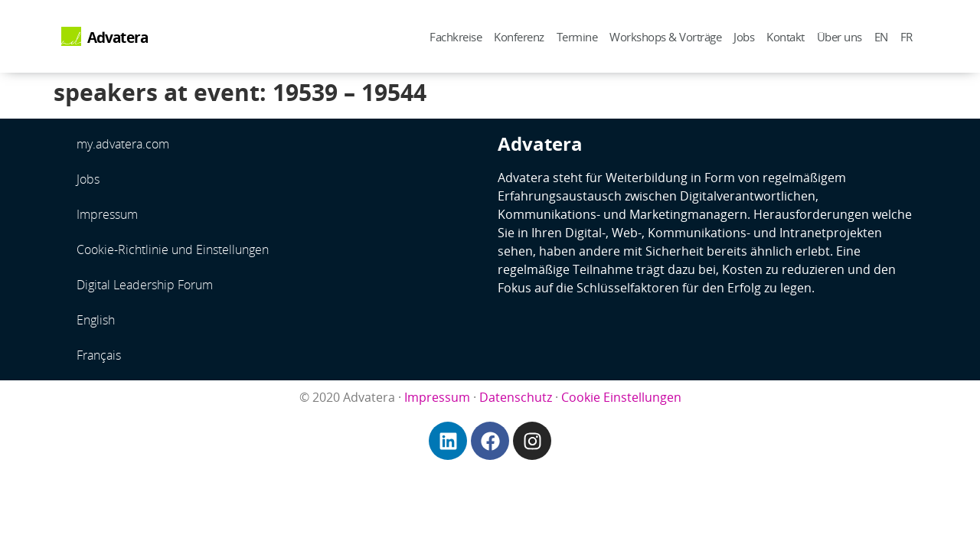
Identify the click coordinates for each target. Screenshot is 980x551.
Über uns (840, 37)
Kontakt (786, 37)
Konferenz (519, 37)
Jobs (744, 37)
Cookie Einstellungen (621, 397)
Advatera (118, 37)
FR (906, 37)
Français (99, 355)
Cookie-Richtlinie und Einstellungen (173, 249)
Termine (577, 37)
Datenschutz (516, 397)
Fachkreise (456, 37)
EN (881, 37)
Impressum (107, 214)
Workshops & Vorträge (665, 37)
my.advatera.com (123, 144)
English (96, 320)
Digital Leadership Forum (145, 285)
